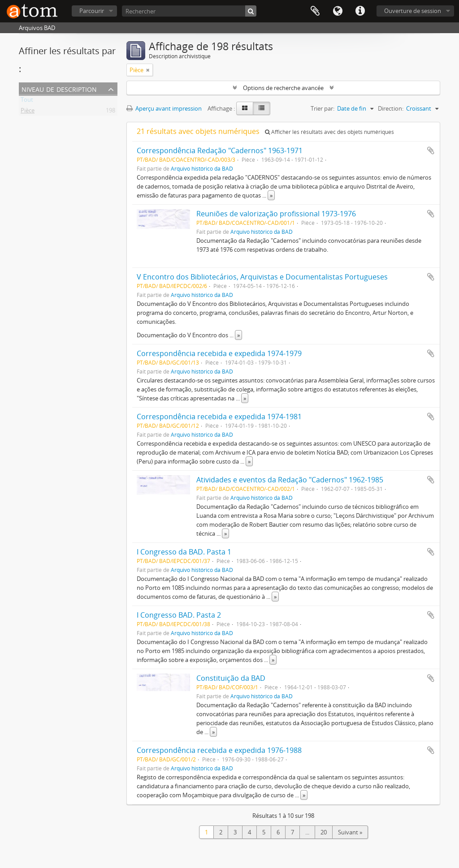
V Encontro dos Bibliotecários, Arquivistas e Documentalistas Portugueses (262, 277)
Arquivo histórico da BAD (202, 168)
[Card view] (245, 108)
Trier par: (323, 108)
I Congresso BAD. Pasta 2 (179, 615)
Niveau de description (59, 88)
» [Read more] (271, 195)
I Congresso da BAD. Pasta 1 (184, 552)
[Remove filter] (148, 70)
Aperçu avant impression (164, 108)
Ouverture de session (413, 11)
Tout (27, 101)
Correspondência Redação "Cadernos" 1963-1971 (220, 150)
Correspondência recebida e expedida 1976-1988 (219, 750)
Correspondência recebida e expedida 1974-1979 (219, 353)
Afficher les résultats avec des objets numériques (329, 132)
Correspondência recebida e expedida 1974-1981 (219, 417)
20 (324, 832)
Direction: (391, 108)
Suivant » (350, 832)
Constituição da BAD (231, 678)
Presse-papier (315, 11)
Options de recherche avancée (283, 88)
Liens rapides (360, 11)
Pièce (28, 112)
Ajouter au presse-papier (431, 150)
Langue (338, 11)
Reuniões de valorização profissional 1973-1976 (276, 214)
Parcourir (92, 11)
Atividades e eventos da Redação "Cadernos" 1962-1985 (290, 480)
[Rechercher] (189, 11)
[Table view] (262, 108)
